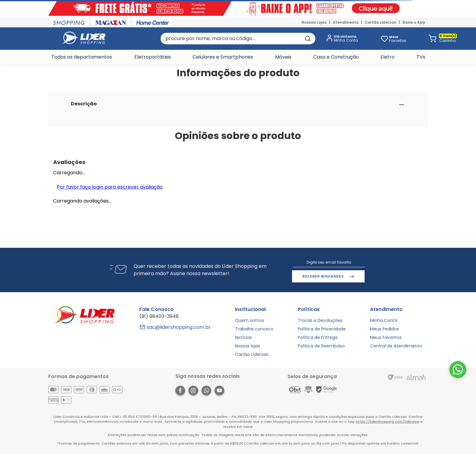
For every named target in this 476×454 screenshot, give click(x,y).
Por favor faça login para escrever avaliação (110, 187)
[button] (341, 39)
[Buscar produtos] (307, 39)
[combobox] (238, 39)
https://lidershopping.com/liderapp (388, 422)
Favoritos (398, 39)
